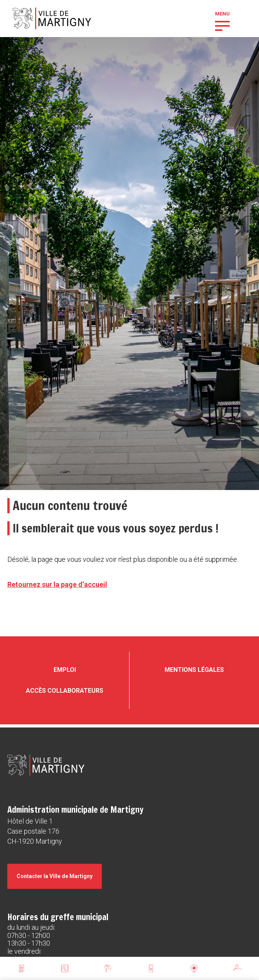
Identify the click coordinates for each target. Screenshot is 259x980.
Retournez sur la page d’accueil (57, 584)
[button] (222, 25)
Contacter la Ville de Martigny (55, 876)
